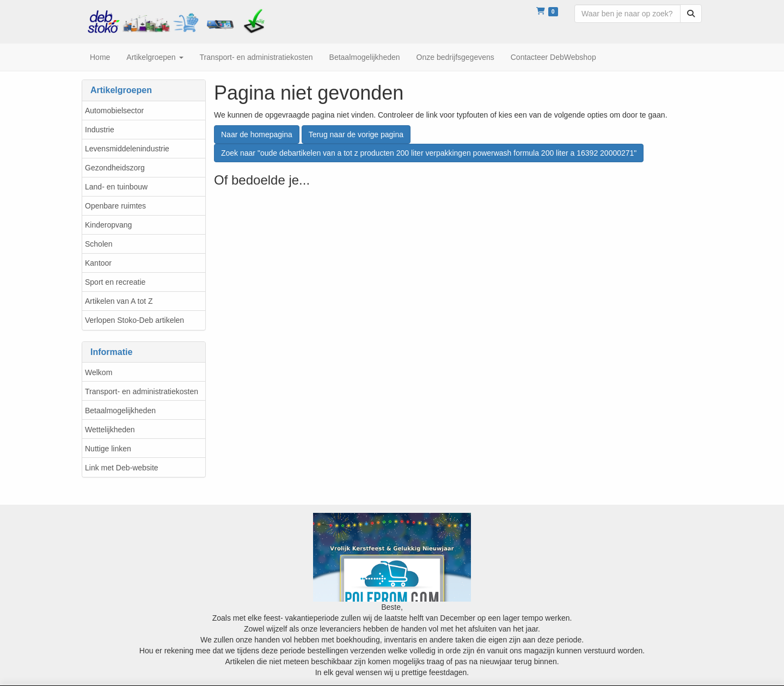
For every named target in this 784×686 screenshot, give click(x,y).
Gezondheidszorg (115, 168)
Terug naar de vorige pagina (356, 134)
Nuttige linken (108, 449)
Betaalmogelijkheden (120, 411)
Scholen (99, 244)
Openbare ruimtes (115, 206)
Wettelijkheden (110, 430)
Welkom (99, 372)
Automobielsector (114, 111)
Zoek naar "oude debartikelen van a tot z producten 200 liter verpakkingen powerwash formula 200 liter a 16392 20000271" (429, 153)
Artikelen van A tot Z (119, 301)
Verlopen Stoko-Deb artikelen (134, 320)
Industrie (100, 130)
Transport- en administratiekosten (142, 391)
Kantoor (98, 263)
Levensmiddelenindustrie (127, 149)
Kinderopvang (108, 225)
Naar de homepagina (257, 134)
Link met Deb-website (122, 468)
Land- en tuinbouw (116, 187)
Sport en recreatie (115, 282)
